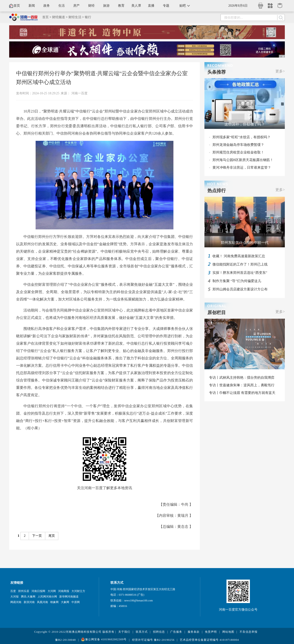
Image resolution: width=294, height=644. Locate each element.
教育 (121, 6)
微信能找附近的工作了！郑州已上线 (240, 264)
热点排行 (217, 191)
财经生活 (75, 17)
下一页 (37, 536)
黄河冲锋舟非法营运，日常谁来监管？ (242, 167)
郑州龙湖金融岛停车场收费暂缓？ (238, 145)
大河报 (14, 597)
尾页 (52, 536)
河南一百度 (79, 93)
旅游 (106, 6)
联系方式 (142, 632)
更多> (280, 71)
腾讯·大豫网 (28, 597)
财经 (91, 6)
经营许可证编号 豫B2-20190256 (153, 640)
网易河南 (16, 602)
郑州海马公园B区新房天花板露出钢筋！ (243, 160)
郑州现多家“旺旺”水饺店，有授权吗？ (242, 137)
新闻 (32, 6)
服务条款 (194, 632)
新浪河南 (29, 602)
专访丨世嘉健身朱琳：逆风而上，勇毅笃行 (242, 385)
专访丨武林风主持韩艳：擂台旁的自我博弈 (242, 378)
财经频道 (59, 17)
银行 (88, 17)
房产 (76, 6)
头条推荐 (217, 72)
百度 (13, 591)
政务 (47, 6)
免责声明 (211, 632)
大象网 (65, 602)
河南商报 (64, 591)
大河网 (52, 591)
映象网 (54, 602)
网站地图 (228, 632)
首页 (17, 6)
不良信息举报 (249, 632)
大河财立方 (78, 591)
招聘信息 (159, 632)
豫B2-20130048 (65, 640)
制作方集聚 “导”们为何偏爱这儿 (237, 281)
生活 (62, 6)
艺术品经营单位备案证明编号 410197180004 (209, 640)
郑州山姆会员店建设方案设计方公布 (240, 289)
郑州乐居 (24, 591)
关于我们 (124, 632)
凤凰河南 (42, 602)
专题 (166, 6)
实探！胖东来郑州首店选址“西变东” (240, 273)
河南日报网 (38, 591)
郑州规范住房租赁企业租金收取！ (238, 152)
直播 (151, 6)
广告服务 (176, 632)
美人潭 (136, 6)
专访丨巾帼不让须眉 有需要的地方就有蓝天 (242, 393)
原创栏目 (217, 312)
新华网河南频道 (69, 597)
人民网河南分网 (47, 597)
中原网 (76, 602)
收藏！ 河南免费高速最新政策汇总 (239, 256)
